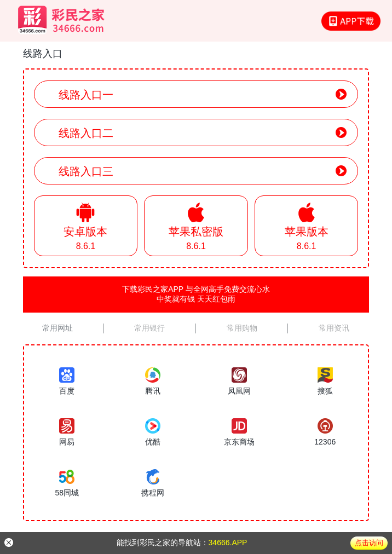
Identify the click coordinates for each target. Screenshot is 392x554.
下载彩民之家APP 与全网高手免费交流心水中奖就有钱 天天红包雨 (196, 294)
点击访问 (369, 543)
